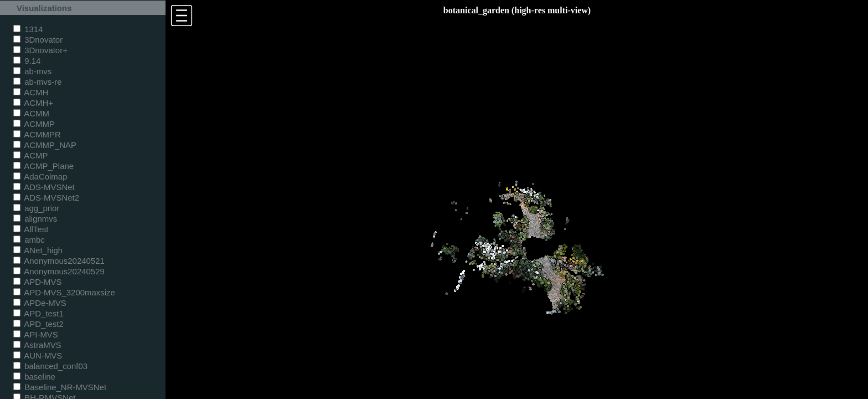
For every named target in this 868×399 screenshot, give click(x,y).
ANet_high (38, 250)
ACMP (31, 155)
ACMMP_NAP (45, 145)
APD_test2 (38, 324)
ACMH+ (33, 103)
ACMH (31, 92)
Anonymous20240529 (59, 271)
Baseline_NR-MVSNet (60, 387)
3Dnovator (38, 40)
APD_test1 (38, 313)
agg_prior (36, 208)
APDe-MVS (40, 303)
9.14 (27, 61)
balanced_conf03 (50, 366)
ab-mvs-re (37, 82)
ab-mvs (32, 71)
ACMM (31, 113)
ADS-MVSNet (44, 187)
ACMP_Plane (43, 166)
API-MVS (36, 334)
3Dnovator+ (40, 50)
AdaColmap (40, 177)
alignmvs (35, 219)
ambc (29, 240)
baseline (34, 377)
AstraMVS (37, 345)
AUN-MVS (38, 355)
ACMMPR (37, 134)
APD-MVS (37, 282)
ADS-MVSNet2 (46, 198)
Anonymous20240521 (59, 261)
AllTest (31, 229)
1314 (28, 29)
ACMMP (34, 124)
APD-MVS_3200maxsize (64, 292)
